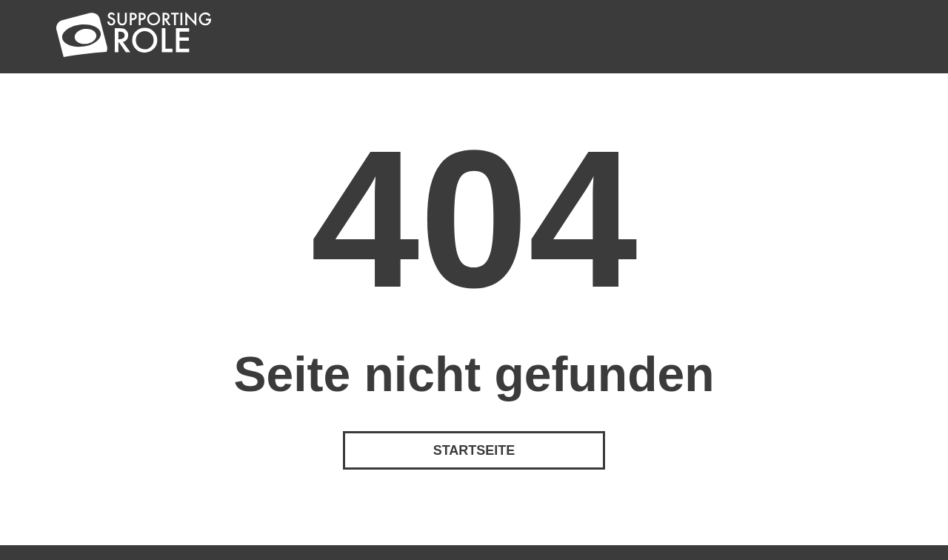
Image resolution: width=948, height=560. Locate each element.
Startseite (474, 450)
